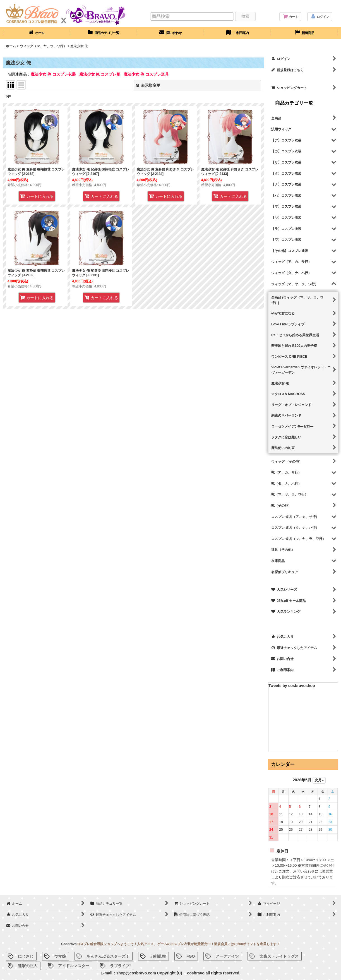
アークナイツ (227, 956)
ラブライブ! (120, 966)
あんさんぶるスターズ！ (108, 956)
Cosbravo (69, 944)
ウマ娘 (60, 956)
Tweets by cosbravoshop (292, 686)
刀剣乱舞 (158, 956)
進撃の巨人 (28, 966)
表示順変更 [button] (148, 85)
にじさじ (26, 956)
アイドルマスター (74, 966)
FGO (191, 956)
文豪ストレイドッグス (279, 956)
